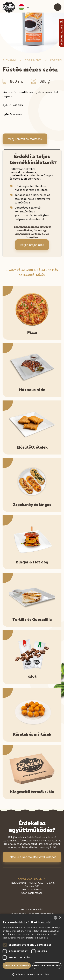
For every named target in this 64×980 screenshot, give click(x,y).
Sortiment (33, 60)
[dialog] (32, 947)
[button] (32, 974)
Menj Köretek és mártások (25, 139)
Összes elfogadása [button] (17, 966)
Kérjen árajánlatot (32, 245)
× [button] (60, 918)
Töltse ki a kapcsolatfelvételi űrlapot (32, 857)
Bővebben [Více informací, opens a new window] (42, 938)
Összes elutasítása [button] (47, 966)
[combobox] (55, 918)
